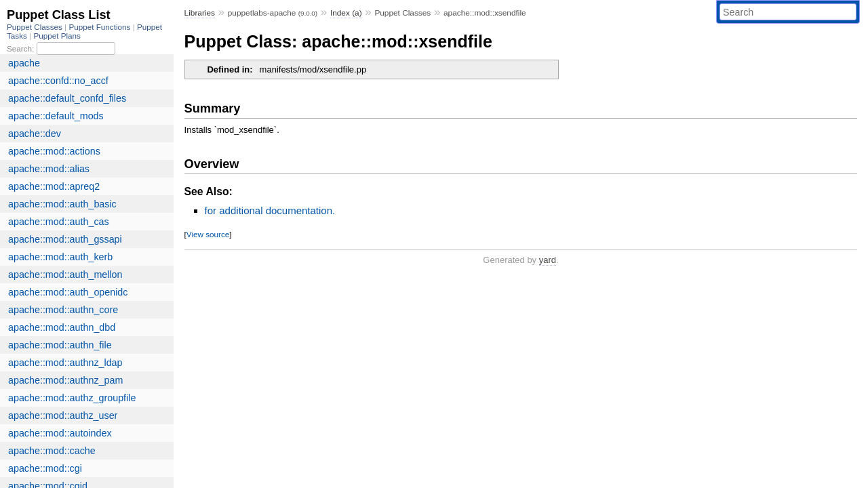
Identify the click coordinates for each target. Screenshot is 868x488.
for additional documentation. (270, 210)
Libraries (200, 13)
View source (208, 234)
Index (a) (346, 13)
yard (548, 260)
